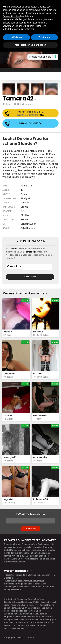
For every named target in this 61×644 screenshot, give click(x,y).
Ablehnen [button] (17, 37)
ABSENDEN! (30, 277)
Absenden (30, 529)
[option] (9, 89)
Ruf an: (30, 113)
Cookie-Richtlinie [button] (11, 16)
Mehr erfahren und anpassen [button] (30, 45)
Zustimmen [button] (44, 37)
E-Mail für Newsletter (31, 514)
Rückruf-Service (31, 123)
